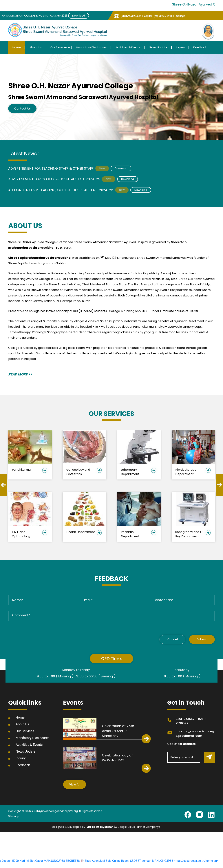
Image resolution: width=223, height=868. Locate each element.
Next (219, 485)
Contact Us (23, 109)
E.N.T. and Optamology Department (21, 534)
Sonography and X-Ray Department (189, 534)
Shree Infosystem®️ (100, 827)
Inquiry (180, 47)
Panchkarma (21, 470)
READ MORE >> (20, 374)
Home (17, 47)
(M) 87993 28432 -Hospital (137, 16)
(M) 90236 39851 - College (169, 16)
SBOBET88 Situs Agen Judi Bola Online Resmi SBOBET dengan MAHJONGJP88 (119, 861)
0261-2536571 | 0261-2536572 (191, 721)
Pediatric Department (130, 534)
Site (169, 827)
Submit (201, 640)
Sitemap (14, 817)
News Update (158, 47)
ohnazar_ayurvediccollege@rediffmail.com (195, 734)
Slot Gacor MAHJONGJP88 (47, 861)
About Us (36, 47)
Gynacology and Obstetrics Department (78, 472)
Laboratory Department (130, 472)
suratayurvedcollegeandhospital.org (55, 812)
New (102, 168)
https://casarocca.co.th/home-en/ (196, 861)
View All (75, 785)
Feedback (200, 47)
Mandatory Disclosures (91, 47)
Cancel (170, 640)
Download (79, 16)
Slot (163, 827)
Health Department (81, 532)
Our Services (59, 47)
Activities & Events (128, 47)
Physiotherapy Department (186, 472)
